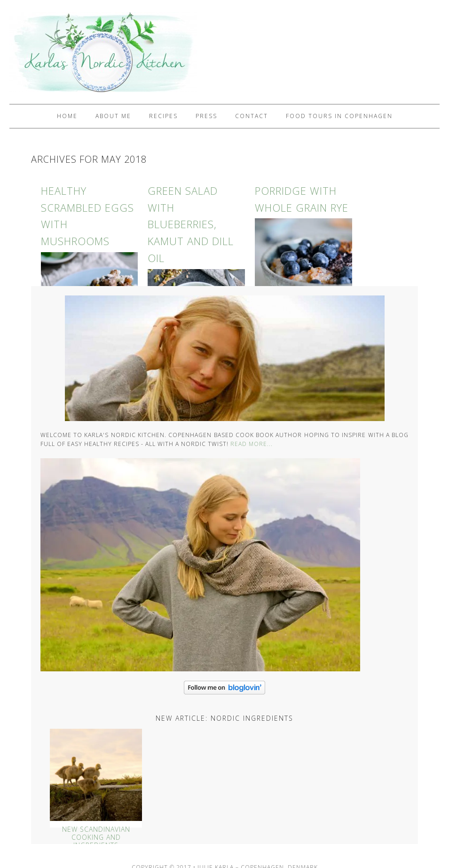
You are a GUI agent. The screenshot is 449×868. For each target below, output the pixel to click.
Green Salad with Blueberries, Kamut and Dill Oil (191, 224)
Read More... (252, 444)
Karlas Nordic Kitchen (99, 52)
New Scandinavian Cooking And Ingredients (96, 837)
